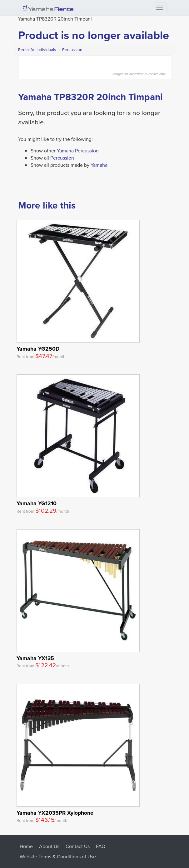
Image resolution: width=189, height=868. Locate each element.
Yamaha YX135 (35, 658)
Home (26, 846)
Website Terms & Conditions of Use (58, 857)
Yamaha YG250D (38, 349)
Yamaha (99, 165)
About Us (49, 846)
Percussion (72, 50)
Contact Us (78, 846)
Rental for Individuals (37, 50)
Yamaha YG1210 (37, 503)
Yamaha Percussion (78, 151)
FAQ (101, 846)
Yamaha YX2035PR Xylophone (55, 813)
